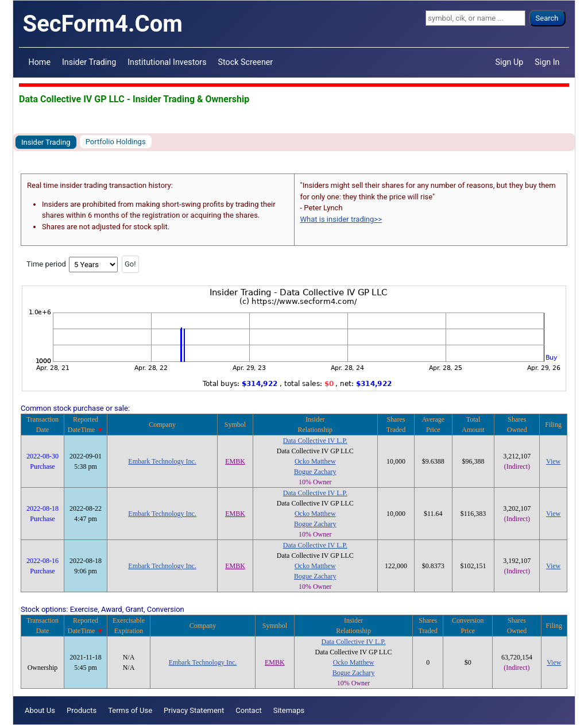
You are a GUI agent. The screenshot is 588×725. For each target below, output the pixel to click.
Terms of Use (130, 710)
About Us (40, 710)
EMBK (235, 461)
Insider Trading (89, 62)
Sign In (547, 62)
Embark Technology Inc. (162, 461)
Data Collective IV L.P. (315, 441)
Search (547, 18)
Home (40, 62)
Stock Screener (246, 62)
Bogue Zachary (315, 472)
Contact (248, 710)
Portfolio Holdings (116, 142)
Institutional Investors (167, 62)
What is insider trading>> (341, 219)
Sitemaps (289, 710)
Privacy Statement (194, 710)
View (553, 461)
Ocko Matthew (315, 461)
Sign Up (510, 62)
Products (82, 710)
